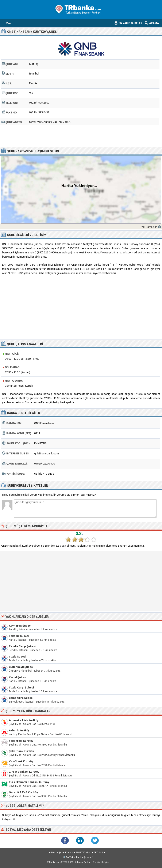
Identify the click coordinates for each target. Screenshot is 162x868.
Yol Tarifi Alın (149, 227)
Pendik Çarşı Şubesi (22, 646)
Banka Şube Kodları (62, 853)
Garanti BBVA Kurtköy (23, 792)
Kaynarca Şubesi (20, 626)
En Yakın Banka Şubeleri (80, 857)
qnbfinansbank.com (47, 453)
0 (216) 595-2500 (39, 103)
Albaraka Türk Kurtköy (24, 720)
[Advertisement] (81, 135)
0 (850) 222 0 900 (45, 464)
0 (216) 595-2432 (39, 112)
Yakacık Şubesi (19, 636)
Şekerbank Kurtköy (21, 751)
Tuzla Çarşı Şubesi (21, 688)
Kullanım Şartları (83, 862)
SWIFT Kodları (83, 853)
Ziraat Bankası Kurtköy (24, 772)
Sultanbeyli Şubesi (21, 667)
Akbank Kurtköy (19, 730)
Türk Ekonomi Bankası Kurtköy (29, 782)
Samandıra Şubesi (21, 698)
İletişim (105, 862)
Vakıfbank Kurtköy (21, 761)
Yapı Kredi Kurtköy (21, 741)
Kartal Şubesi (18, 677)
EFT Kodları (100, 853)
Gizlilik (96, 862)
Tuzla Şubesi (18, 657)
